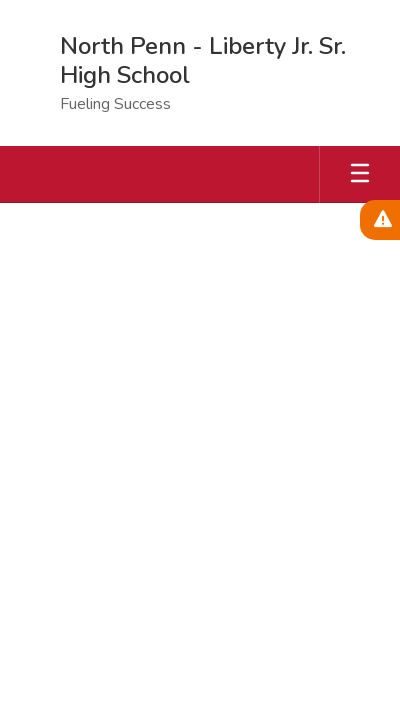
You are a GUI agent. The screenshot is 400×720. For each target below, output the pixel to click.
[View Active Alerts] (380, 220)
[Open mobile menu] (360, 174)
